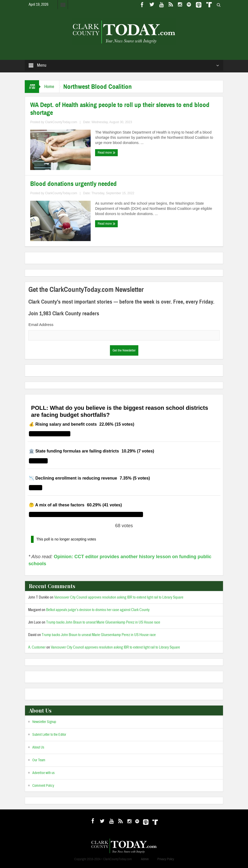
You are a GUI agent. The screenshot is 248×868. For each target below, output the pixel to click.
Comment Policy (43, 786)
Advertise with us (44, 773)
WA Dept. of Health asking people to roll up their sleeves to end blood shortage (120, 109)
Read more (107, 153)
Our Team (39, 760)
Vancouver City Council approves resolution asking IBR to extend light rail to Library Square (119, 597)
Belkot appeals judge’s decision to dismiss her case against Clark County (98, 610)
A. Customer (37, 647)
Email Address (41, 325)
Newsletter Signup (44, 722)
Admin (145, 859)
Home (49, 87)
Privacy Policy (166, 859)
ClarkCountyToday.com (61, 122)
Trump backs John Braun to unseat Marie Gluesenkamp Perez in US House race (103, 622)
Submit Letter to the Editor (49, 735)
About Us (38, 747)
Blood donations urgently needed (73, 184)
